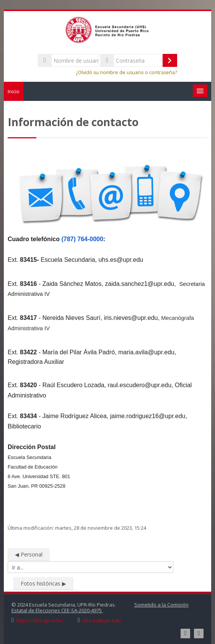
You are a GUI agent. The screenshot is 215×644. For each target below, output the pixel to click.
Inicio (14, 91)
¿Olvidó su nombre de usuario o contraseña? (126, 72)
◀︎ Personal (29, 554)
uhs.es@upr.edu (102, 620)
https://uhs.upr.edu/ (40, 620)
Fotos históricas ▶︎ (43, 583)
